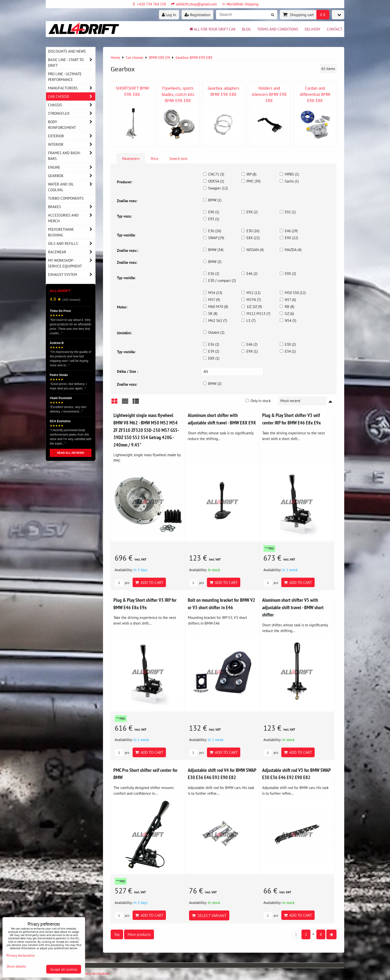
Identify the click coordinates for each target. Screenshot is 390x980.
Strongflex (72, 113)
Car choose (72, 96)
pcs (122, 583)
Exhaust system (72, 275)
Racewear (72, 252)
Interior (72, 144)
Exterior (72, 136)
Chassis (72, 105)
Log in (169, 15)
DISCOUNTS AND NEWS (67, 51)
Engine (72, 167)
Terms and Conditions (278, 29)
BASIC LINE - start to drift (72, 63)
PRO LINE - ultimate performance (65, 77)
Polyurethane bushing (72, 232)
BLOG (246, 29)
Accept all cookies (64, 969)
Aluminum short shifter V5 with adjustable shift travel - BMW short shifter (293, 607)
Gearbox (72, 176)
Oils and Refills (72, 244)
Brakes (72, 207)
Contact (335, 29)
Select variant (209, 915)
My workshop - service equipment (72, 263)
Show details (16, 966)
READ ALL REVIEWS (71, 453)
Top (117, 934)
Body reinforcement (72, 125)
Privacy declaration (95, 973)
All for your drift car (212, 29)
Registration (197, 15)
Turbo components (66, 198)
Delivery (313, 29)
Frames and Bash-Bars (72, 156)
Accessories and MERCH (72, 218)
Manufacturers (72, 88)
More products (139, 934)
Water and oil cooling (72, 187)
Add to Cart (149, 582)
